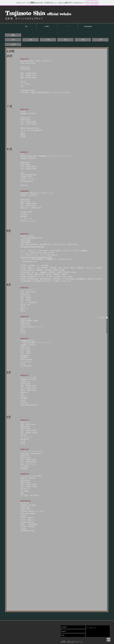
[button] (13, 35)
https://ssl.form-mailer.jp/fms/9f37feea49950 (36, 257)
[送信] (109, 640)
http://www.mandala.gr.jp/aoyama (32, 247)
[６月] (83, 40)
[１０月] (13, 44)
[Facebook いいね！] (91, 619)
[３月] (30, 40)
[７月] (100, 40)
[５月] (65, 40)
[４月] (48, 40)
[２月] (13, 40)
